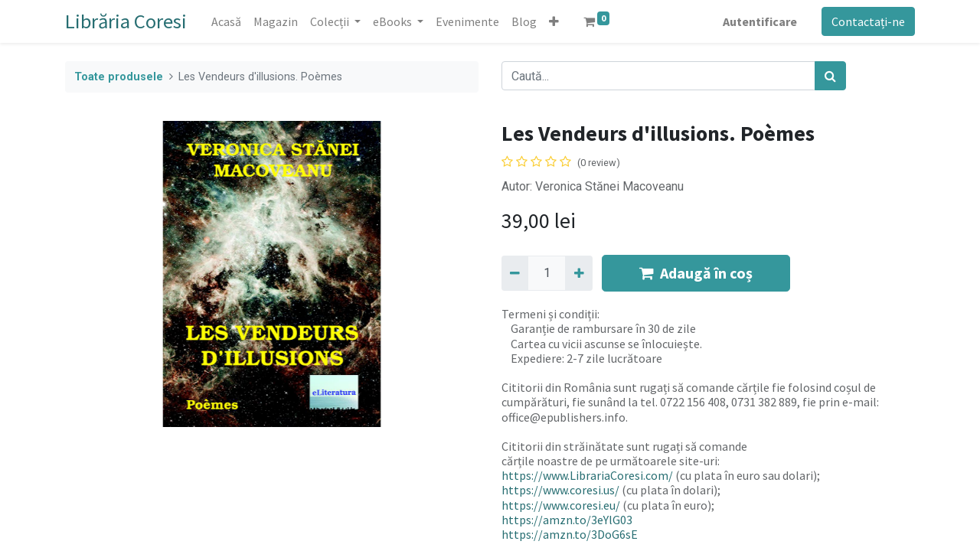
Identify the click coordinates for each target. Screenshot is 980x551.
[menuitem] (226, 21)
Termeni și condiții (549, 314)
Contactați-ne (868, 21)
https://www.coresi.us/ (560, 490)
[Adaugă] (578, 273)
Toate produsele (119, 77)
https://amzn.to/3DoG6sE (570, 534)
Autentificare (760, 21)
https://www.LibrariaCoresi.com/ (587, 475)
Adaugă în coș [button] (696, 273)
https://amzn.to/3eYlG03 (567, 520)
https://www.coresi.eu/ (561, 505)
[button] (554, 21)
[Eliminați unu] (515, 273)
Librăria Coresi (126, 21)
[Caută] (830, 76)
